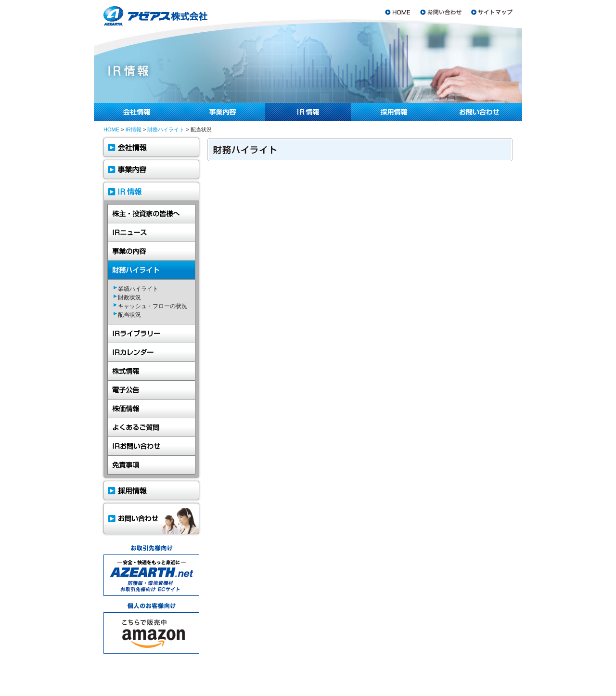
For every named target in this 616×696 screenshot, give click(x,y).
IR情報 (134, 129)
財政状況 (129, 297)
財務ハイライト (166, 129)
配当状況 (129, 315)
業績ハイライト (138, 289)
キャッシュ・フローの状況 (153, 306)
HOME (111, 129)
